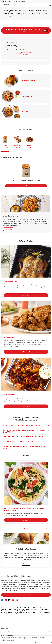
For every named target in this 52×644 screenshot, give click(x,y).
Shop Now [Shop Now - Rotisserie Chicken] (31, 295)
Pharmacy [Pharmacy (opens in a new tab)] (15, 1)
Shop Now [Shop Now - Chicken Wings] (31, 406)
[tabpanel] (26, 175)
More (46, 30)
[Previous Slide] (2, 528)
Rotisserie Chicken (29, 81)
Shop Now (26, 54)
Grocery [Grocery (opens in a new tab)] (4, 1)
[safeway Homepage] (8, 5)
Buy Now (27, 564)
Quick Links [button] (26, 629)
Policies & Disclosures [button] (26, 635)
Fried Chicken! (28, 112)
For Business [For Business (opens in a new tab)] (22, 1)
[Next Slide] (50, 528)
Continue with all (48, 643)
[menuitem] (9, 30)
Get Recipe (33, 520)
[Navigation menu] (2, 5)
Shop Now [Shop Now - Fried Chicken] (31, 352)
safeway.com (33, 595)
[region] (26, 640)
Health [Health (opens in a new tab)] (9, 1)
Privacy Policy (5, 641)
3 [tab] (28, 528)
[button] (46, 5)
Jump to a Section (26, 63)
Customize (37, 639)
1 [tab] (24, 528)
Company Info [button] (26, 632)
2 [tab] (26, 528)
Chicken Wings (28, 96)
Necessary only (39, 643)
